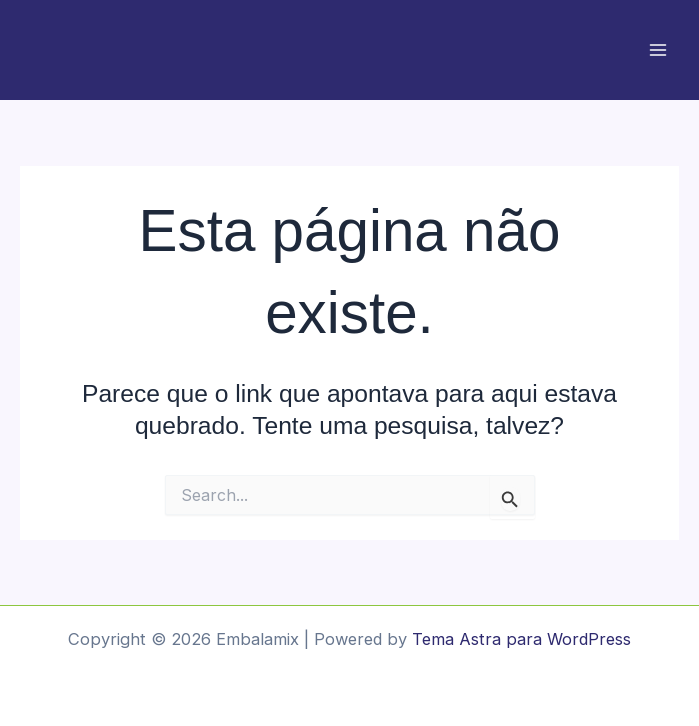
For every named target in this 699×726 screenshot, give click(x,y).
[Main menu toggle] (657, 50)
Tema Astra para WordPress (521, 639)
